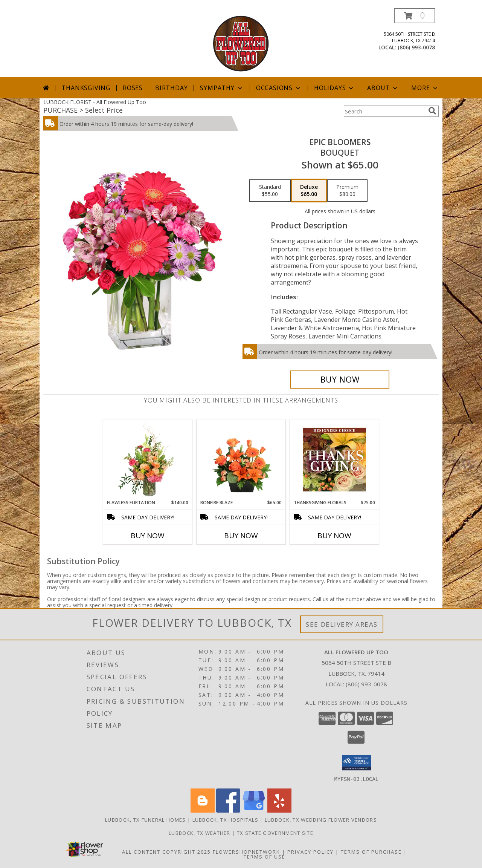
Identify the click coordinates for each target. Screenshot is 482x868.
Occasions (279, 88)
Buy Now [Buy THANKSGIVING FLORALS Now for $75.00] (334, 536)
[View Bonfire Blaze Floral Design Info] (241, 459)
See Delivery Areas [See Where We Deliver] (342, 624)
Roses (133, 88)
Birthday (171, 88)
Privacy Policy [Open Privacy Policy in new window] (310, 851)
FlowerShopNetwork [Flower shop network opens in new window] (246, 851)
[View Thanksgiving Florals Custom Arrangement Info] (335, 459)
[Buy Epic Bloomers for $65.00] (340, 380)
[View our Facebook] (228, 810)
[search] (432, 111)
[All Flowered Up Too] (241, 43)
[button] (415, 16)
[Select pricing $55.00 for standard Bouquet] (270, 191)
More (425, 88)
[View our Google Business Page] (254, 810)
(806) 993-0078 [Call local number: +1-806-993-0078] (416, 47)
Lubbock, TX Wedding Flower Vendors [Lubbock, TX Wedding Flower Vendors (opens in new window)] (321, 819)
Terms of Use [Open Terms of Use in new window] (265, 856)
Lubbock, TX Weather (200, 833)
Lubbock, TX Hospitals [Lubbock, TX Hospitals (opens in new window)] (225, 819)
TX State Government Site (275, 833)
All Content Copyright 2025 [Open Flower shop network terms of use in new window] (166, 851)
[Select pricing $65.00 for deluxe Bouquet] (309, 191)
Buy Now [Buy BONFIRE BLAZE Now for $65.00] (241, 536)
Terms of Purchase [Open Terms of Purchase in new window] (371, 851)
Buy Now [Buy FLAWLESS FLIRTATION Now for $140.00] (148, 536)
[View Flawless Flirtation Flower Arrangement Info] (148, 459)
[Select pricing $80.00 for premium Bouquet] (347, 191)
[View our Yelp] (279, 810)
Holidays (334, 88)
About (383, 88)
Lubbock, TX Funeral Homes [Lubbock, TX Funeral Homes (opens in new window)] (146, 819)
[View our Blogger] (203, 810)
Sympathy (222, 88)
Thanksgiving (86, 88)
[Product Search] (384, 111)
